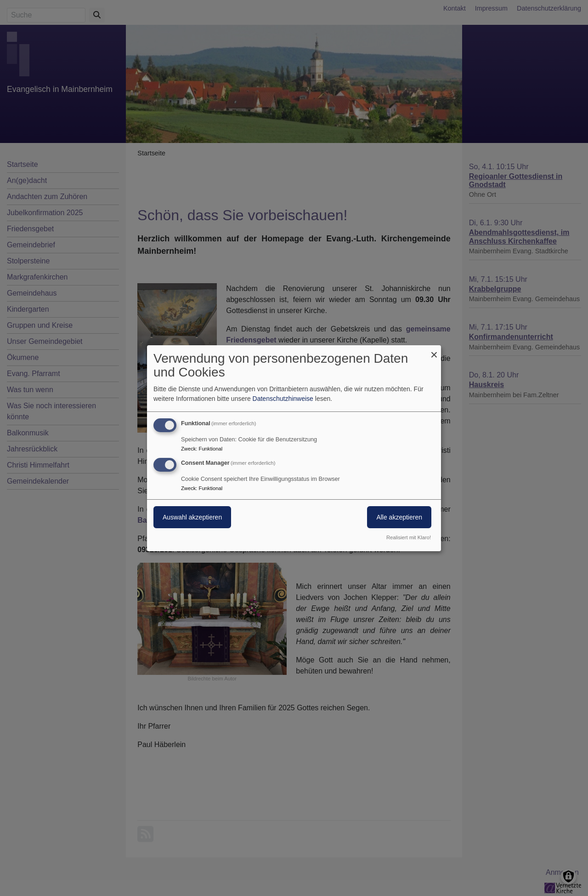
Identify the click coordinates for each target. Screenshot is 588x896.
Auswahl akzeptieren (192, 517)
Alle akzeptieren (399, 517)
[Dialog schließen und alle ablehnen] (434, 351)
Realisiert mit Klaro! (409, 537)
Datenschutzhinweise (283, 399)
